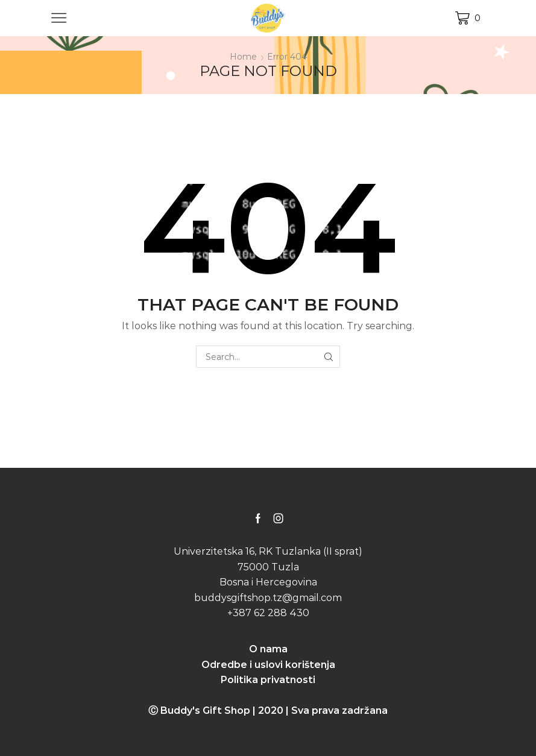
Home (243, 57)
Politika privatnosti (268, 680)
